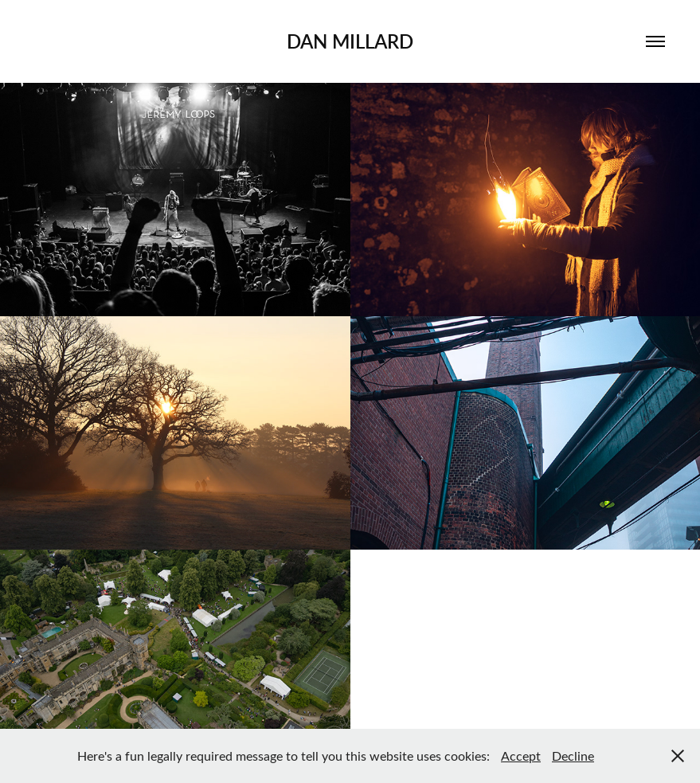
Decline (573, 756)
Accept (521, 756)
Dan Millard (350, 41)
